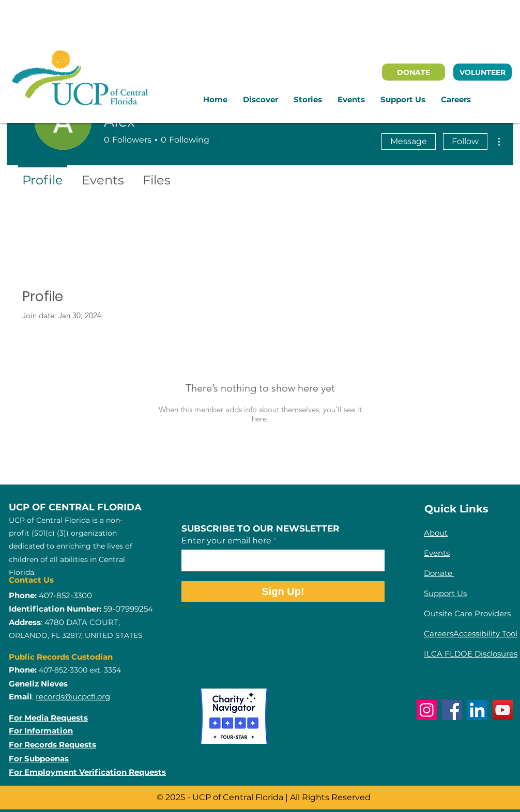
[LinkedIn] (477, 710)
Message (409, 141)
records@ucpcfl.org (73, 697)
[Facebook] (452, 710)
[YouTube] (503, 710)
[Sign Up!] (283, 591)
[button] (261, 100)
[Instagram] (427, 710)
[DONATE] (414, 72)
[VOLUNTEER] (483, 72)
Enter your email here (226, 541)
